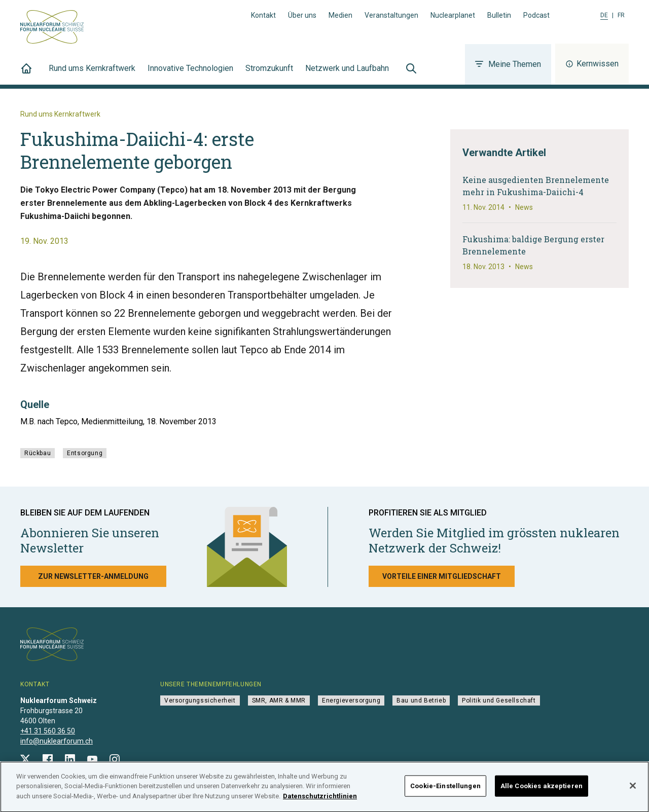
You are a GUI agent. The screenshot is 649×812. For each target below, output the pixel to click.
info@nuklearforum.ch (57, 741)
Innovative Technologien (190, 74)
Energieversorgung (351, 700)
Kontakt (263, 15)
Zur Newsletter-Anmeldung (93, 576)
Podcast (536, 15)
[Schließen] (633, 789)
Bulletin (499, 15)
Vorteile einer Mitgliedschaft (442, 576)
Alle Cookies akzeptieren (542, 789)
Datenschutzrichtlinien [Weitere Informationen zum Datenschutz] (320, 800)
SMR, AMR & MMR (279, 700)
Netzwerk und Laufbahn (347, 74)
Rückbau (38, 453)
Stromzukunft (269, 74)
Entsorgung (85, 453)
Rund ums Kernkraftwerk (92, 74)
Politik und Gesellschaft (499, 700)
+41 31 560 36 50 (48, 731)
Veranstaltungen (391, 15)
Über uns (302, 15)
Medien (340, 15)
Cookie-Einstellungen (445, 789)
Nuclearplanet (453, 15)
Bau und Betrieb (421, 700)
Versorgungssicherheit (200, 700)
